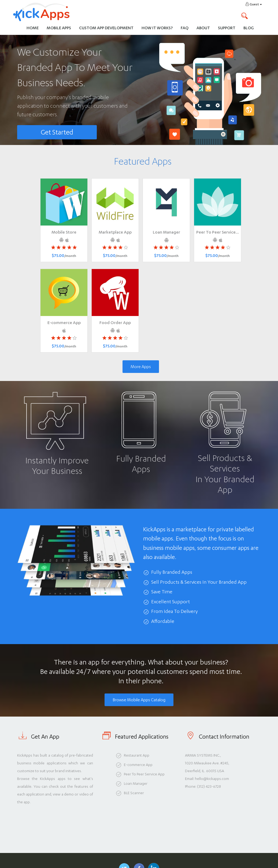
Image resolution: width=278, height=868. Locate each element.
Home (33, 28)
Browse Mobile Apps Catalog (139, 700)
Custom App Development (106, 28)
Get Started (57, 132)
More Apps (141, 367)
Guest (254, 4)
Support (227, 28)
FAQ (185, 28)
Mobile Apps (59, 28)
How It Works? (159, 28)
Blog (249, 28)
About (203, 28)
